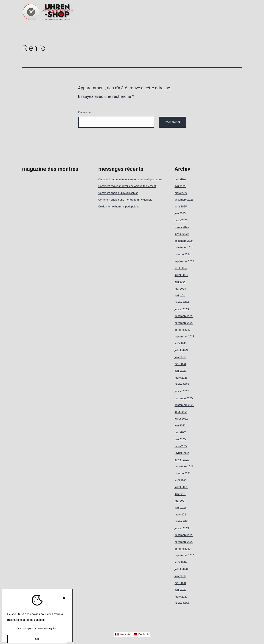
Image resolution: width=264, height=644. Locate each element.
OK (37, 639)
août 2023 (181, 343)
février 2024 (182, 302)
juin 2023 (180, 357)
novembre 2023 (184, 323)
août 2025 (181, 207)
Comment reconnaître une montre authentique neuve (130, 179)
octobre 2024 (182, 254)
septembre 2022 (184, 405)
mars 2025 (181, 220)
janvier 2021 (182, 528)
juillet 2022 (181, 419)
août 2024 (181, 268)
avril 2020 (180, 590)
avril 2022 (180, 439)
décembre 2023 (184, 316)
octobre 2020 (182, 549)
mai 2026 (180, 179)
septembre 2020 (184, 556)
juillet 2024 (181, 275)
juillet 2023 (181, 350)
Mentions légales (47, 628)
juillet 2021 (181, 487)
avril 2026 (180, 186)
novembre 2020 (184, 542)
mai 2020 (180, 583)
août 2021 (181, 480)
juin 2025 (180, 213)
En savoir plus (26, 628)
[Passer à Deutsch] (141, 635)
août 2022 (181, 412)
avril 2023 (180, 371)
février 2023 (182, 384)
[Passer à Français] (123, 635)
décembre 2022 (184, 398)
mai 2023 (180, 364)
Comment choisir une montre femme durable (125, 200)
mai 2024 (180, 289)
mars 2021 (181, 515)
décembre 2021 (184, 467)
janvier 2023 (182, 391)
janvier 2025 (182, 234)
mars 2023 (181, 378)
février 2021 (182, 521)
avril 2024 (180, 296)
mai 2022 (180, 432)
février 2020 (182, 603)
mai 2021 (180, 501)
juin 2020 (180, 576)
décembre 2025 (184, 200)
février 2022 (182, 453)
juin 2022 (180, 426)
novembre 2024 (184, 248)
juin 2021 (180, 494)
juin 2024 (180, 282)
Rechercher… (86, 112)
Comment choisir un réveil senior (118, 193)
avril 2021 (180, 508)
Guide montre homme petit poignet (119, 207)
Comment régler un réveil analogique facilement (127, 186)
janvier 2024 (182, 309)
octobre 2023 (182, 330)
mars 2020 (181, 597)
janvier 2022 (182, 460)
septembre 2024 (184, 261)
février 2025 (182, 227)
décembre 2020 (184, 535)
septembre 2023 (184, 337)
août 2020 (181, 562)
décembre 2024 (184, 241)
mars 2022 (181, 446)
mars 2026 (181, 193)
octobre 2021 (182, 473)
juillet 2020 (181, 569)
